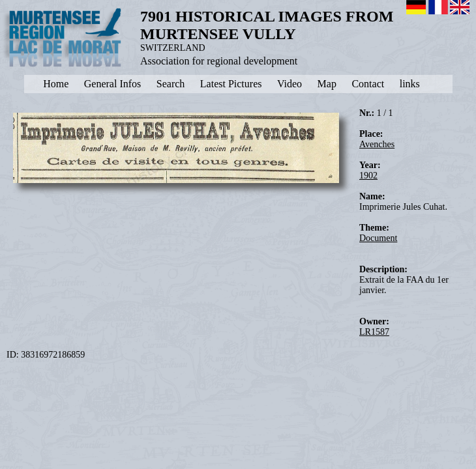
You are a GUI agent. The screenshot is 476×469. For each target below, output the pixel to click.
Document (378, 238)
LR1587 (374, 332)
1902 (368, 176)
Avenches (377, 144)
